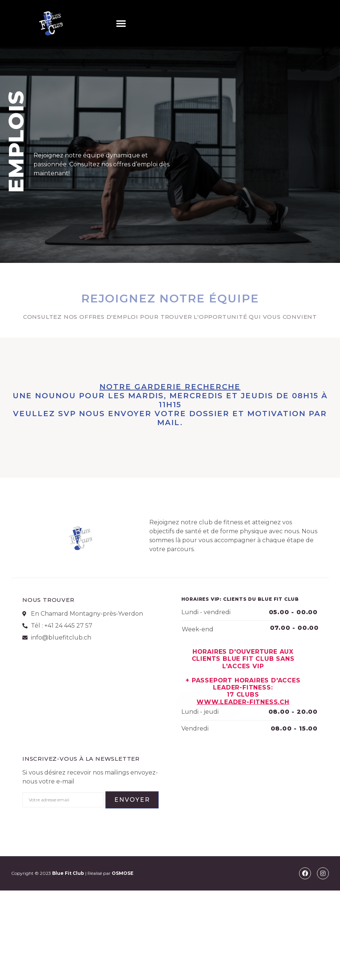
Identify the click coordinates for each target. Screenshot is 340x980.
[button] (121, 23)
